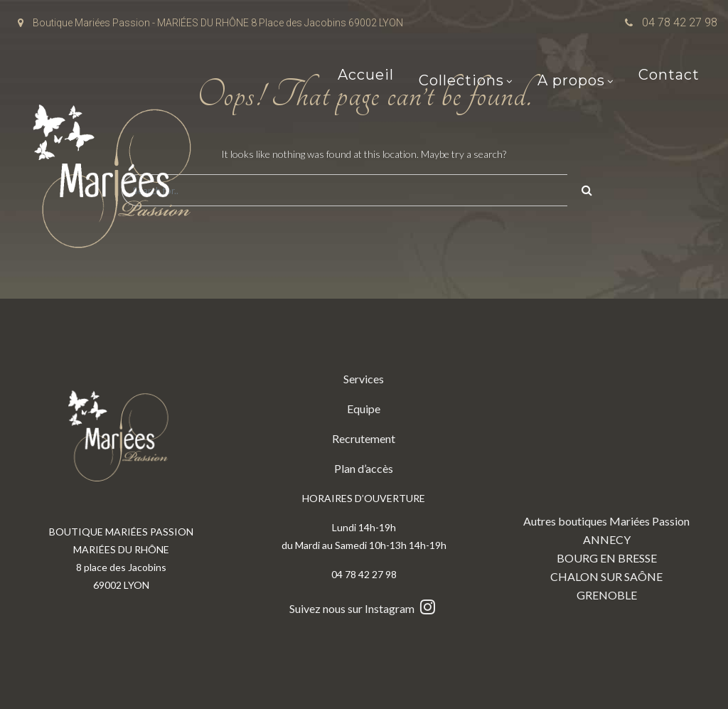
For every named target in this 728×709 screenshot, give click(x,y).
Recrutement (364, 438)
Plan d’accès (364, 468)
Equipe (364, 409)
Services (364, 379)
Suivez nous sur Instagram (364, 608)
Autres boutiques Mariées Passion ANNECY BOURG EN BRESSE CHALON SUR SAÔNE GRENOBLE (606, 486)
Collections (461, 82)
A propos (571, 82)
